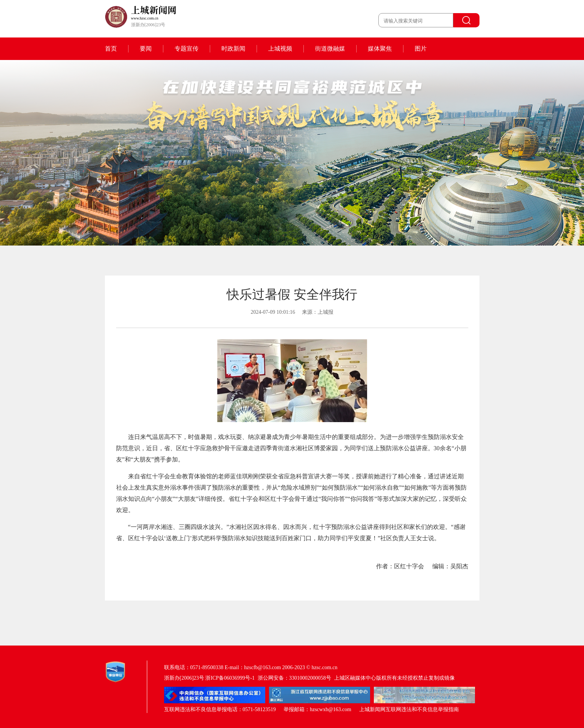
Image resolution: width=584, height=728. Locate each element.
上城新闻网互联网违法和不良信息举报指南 (409, 709)
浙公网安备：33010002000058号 (294, 678)
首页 (111, 49)
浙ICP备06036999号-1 (230, 678)
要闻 (146, 49)
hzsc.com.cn (325, 667)
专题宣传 (187, 49)
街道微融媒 (330, 49)
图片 (421, 49)
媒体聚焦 (380, 49)
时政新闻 (233, 49)
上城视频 (280, 49)
